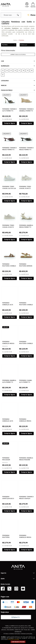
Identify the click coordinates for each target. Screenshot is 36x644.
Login (27, 6)
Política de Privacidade (13, 639)
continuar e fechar (18, 642)
